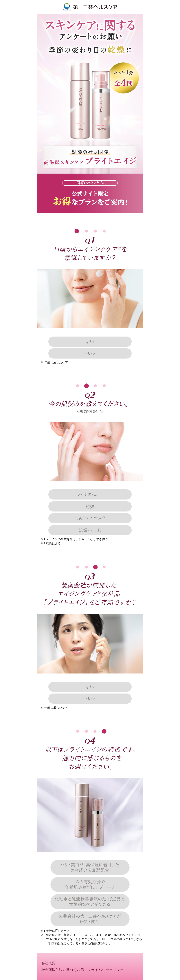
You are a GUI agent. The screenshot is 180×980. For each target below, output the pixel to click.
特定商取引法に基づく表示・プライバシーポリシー (83, 970)
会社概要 (49, 963)
